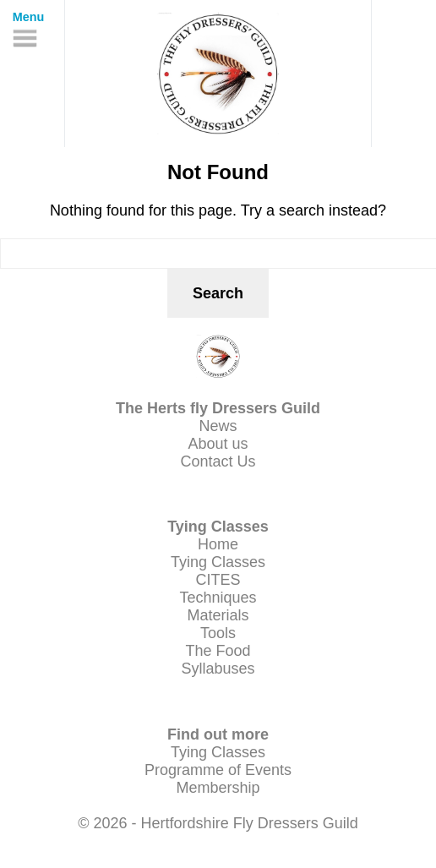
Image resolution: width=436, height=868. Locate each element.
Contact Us (218, 461)
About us (218, 444)
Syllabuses (218, 669)
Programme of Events (218, 770)
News (218, 426)
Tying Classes (218, 562)
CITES (218, 580)
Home (218, 544)
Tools (218, 633)
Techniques (218, 598)
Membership (218, 788)
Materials (218, 615)
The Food (218, 651)
